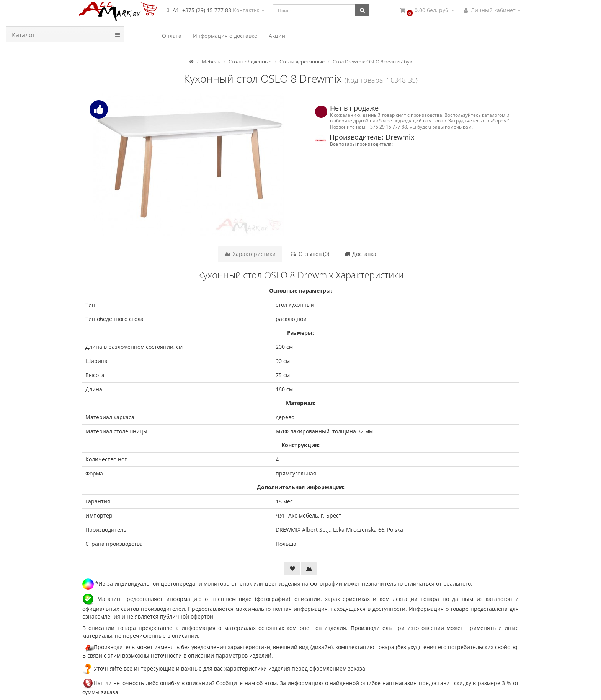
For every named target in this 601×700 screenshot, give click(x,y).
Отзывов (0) (310, 254)
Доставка (360, 254)
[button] (427, 11)
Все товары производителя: (361, 144)
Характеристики (250, 254)
